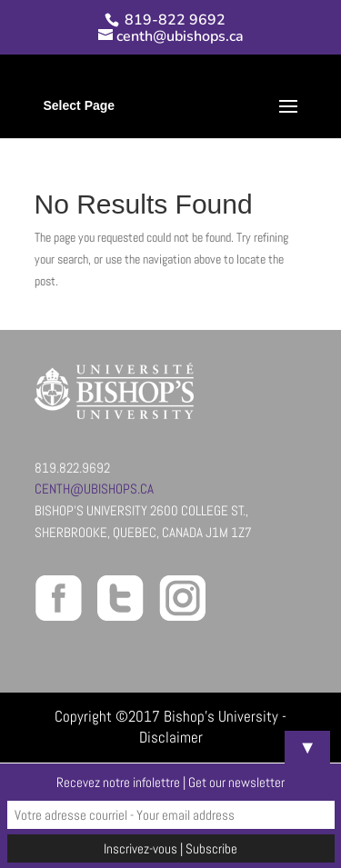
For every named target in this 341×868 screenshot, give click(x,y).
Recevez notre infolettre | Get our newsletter (170, 782)
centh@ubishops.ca (94, 489)
